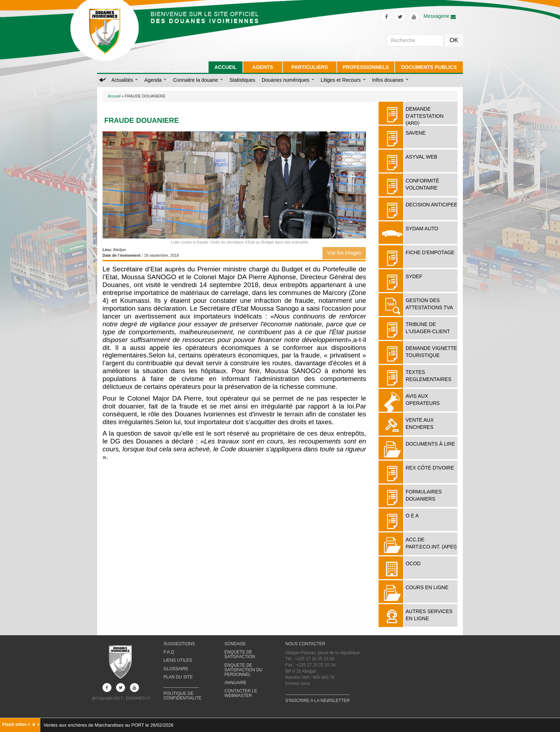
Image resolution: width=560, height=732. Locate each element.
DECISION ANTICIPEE (432, 205)
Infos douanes (390, 80)
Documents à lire (430, 444)
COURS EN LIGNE (427, 587)
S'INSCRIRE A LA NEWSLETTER (317, 701)
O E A (412, 516)
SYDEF (414, 276)
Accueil (114, 96)
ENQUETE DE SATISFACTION (240, 654)
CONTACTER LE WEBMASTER (241, 693)
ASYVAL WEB (422, 157)
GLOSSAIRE (176, 669)
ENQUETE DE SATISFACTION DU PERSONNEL (243, 670)
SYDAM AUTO (422, 229)
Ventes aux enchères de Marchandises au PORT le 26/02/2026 (109, 725)
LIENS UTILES (178, 660)
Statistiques (242, 80)
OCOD (413, 563)
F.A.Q (169, 652)
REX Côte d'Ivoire (430, 468)
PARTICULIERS (310, 67)
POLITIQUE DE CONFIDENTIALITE (183, 696)
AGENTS (262, 67)
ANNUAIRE (235, 683)
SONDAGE (235, 644)
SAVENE (416, 133)
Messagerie (440, 16)
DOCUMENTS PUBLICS (429, 67)
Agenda (155, 80)
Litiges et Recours (343, 80)
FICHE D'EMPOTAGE (430, 252)
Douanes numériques (288, 80)
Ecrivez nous (298, 683)
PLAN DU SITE (178, 677)
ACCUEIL (225, 67)
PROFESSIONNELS (366, 67)
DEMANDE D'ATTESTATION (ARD (425, 116)
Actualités (125, 80)
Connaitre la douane (198, 80)
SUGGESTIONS (179, 644)
